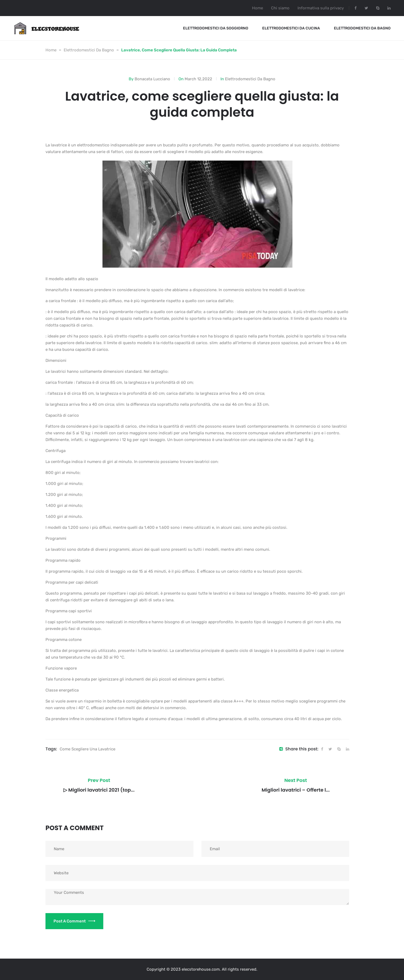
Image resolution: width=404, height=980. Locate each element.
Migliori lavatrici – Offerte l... (296, 790)
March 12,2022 (198, 79)
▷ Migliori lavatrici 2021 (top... (99, 790)
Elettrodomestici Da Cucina (291, 28)
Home (258, 8)
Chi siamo (280, 8)
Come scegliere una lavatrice (87, 749)
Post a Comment (74, 921)
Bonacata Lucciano (152, 79)
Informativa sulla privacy (321, 8)
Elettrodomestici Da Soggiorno (216, 28)
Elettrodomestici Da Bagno (362, 28)
